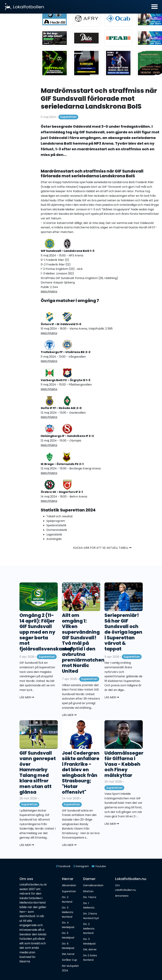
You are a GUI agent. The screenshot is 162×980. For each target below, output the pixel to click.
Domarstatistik (57, 530)
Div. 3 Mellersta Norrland (68, 912)
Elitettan (88, 891)
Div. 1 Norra (90, 897)
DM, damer (90, 949)
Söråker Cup (69, 960)
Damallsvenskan (93, 885)
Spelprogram (56, 521)
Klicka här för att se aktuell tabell (102, 548)
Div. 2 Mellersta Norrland (89, 929)
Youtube (99, 866)
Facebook (63, 866)
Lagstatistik (54, 535)
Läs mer (27, 697)
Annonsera (122, 896)
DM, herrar (68, 954)
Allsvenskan (69, 885)
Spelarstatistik (56, 525)
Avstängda (54, 539)
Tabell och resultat (60, 516)
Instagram (81, 866)
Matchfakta (49, 291)
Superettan (68, 117)
